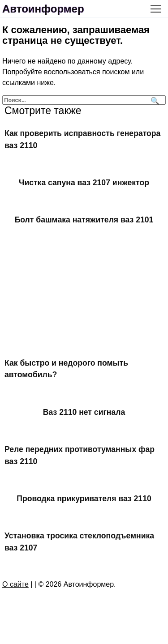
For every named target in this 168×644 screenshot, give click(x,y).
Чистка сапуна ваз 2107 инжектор (84, 183)
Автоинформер (43, 9)
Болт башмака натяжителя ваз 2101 (84, 220)
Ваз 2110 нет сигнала (84, 412)
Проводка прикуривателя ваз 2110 (84, 499)
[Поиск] (154, 100)
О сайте (15, 584)
